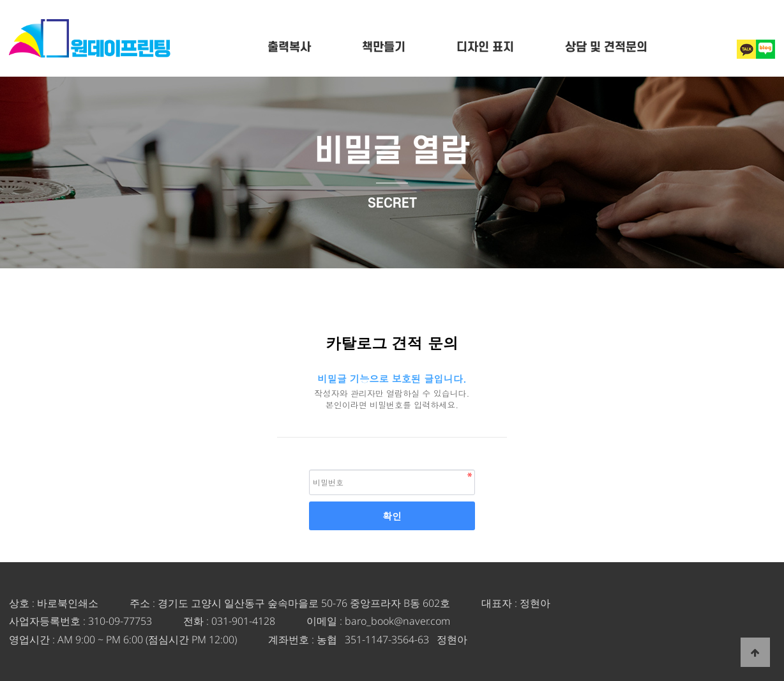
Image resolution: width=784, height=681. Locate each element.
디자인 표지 (485, 48)
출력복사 (289, 48)
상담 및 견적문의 (606, 48)
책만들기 (384, 48)
